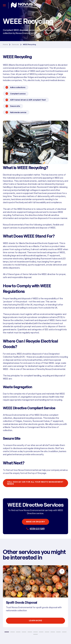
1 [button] (7, 632)
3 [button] (18, 632)
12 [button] (36, 634)
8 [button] (47, 632)
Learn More (36, 621)
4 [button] (24, 632)
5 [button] (30, 632)
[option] (35, 596)
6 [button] (35, 632)
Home (5, 45)
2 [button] (12, 632)
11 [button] (64, 632)
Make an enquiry (35, 522)
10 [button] (58, 632)
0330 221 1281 (37, 529)
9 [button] (53, 632)
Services (15, 45)
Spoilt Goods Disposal (22, 602)
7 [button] (41, 632)
